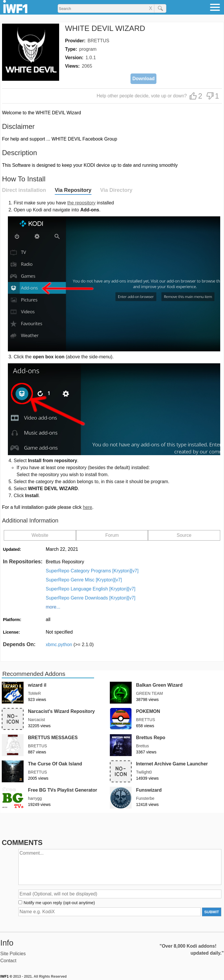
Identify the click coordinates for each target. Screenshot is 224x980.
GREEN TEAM (149, 693)
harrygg (35, 798)
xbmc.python (70, 645)
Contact (8, 961)
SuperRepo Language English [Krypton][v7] (91, 589)
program (88, 49)
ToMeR (34, 693)
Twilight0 (144, 772)
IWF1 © (6, 977)
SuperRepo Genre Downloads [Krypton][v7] (91, 598)
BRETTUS (99, 41)
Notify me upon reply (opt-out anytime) (59, 903)
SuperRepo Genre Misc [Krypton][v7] (84, 580)
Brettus (142, 746)
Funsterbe (145, 798)
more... (53, 607)
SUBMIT (212, 912)
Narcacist (36, 720)
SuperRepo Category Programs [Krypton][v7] (92, 571)
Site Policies (13, 954)
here (87, 507)
